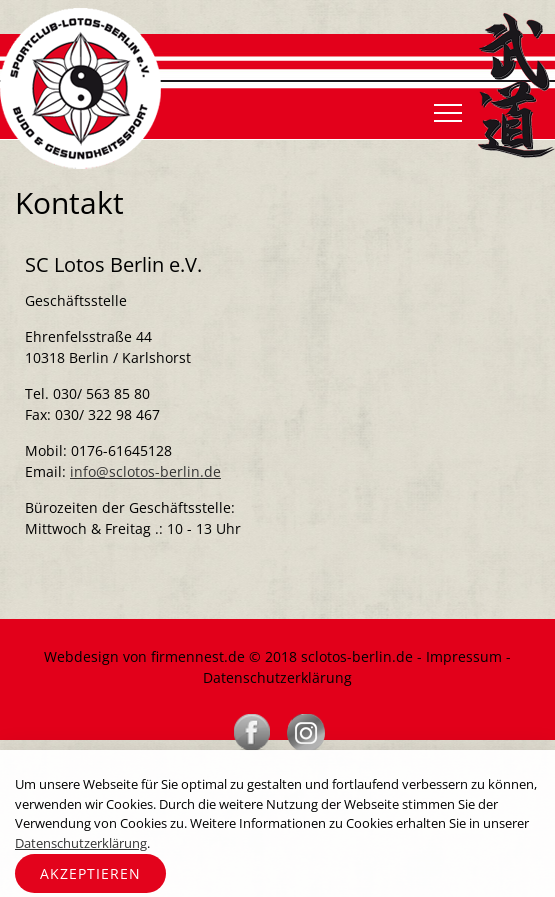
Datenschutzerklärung (277, 677)
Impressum (464, 656)
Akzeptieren (90, 873)
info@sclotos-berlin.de (145, 471)
